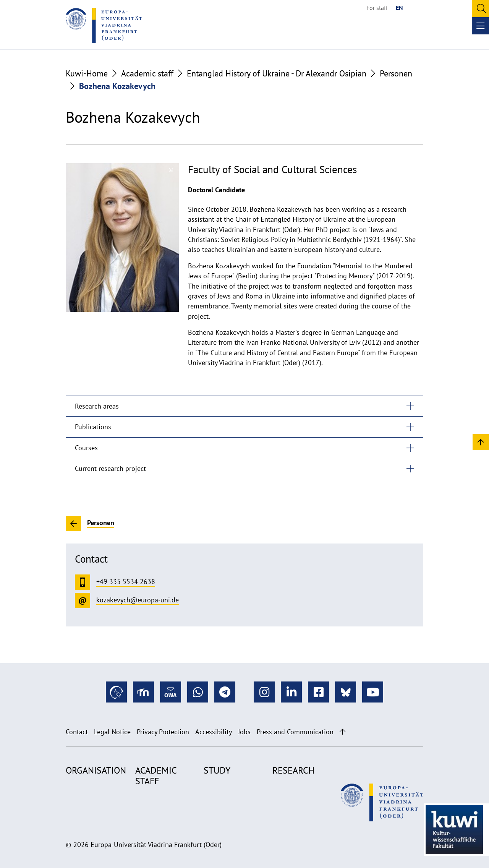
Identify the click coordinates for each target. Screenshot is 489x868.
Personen (396, 73)
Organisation (96, 770)
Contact (77, 732)
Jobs (244, 732)
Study (217, 770)
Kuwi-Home (87, 73)
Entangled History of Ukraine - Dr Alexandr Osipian (277, 73)
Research (293, 770)
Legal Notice (112, 732)
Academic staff (147, 73)
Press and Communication (295, 732)
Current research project (110, 468)
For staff (377, 8)
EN (399, 8)
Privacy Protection (163, 732)
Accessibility (214, 732)
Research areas (97, 406)
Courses (86, 448)
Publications (93, 427)
